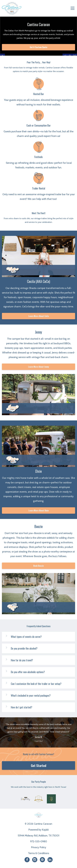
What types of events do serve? (26, 637)
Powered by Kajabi (38, 830)
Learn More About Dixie (39, 510)
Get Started (39, 765)
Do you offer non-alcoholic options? (28, 672)
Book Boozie (38, 566)
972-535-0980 (39, 841)
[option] (38, 732)
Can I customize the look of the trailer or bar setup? (36, 684)
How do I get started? (22, 707)
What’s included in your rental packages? (31, 695)
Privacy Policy (39, 847)
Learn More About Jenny (38, 367)
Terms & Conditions (39, 853)
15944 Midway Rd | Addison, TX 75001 (38, 836)
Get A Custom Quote (38, 47)
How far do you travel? (22, 660)
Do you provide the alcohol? (24, 648)
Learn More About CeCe (39, 316)
